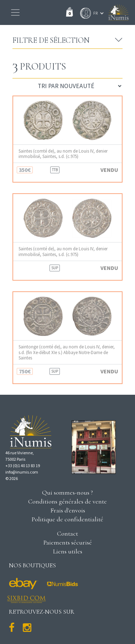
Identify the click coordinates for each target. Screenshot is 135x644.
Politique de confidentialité (67, 519)
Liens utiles (68, 551)
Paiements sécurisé (68, 542)
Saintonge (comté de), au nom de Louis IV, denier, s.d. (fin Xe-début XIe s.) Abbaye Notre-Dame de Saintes (67, 352)
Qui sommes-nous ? (67, 492)
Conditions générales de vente (67, 501)
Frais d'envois (68, 510)
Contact (67, 533)
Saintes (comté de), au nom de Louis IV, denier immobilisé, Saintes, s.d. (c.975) (63, 154)
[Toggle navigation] (15, 12)
